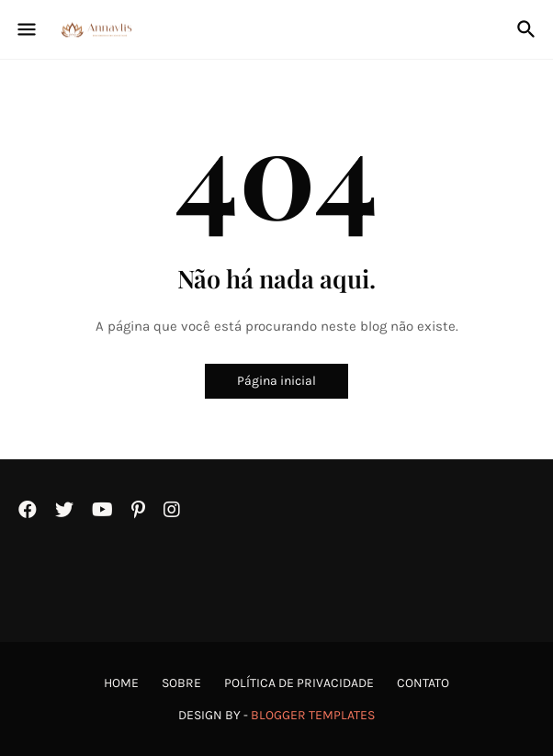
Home (121, 683)
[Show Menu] (25, 29)
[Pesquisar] (529, 29)
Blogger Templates (313, 715)
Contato (423, 683)
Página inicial (276, 381)
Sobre (181, 683)
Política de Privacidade (299, 683)
